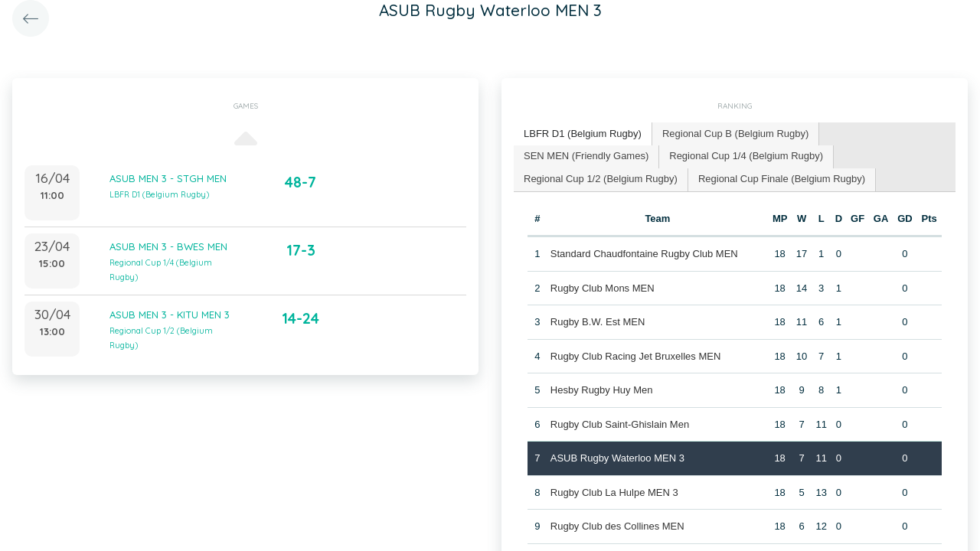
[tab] (583, 134)
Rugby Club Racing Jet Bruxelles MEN (636, 356)
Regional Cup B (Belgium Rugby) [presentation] (735, 134)
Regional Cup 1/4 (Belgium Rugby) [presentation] (746, 156)
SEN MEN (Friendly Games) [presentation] (586, 156)
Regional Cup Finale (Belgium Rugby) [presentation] (782, 179)
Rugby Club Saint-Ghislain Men (620, 424)
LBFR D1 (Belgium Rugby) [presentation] (583, 134)
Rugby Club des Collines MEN (617, 526)
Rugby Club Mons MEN (603, 288)
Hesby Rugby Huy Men (602, 390)
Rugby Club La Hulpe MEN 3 (614, 492)
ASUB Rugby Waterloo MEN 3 (617, 458)
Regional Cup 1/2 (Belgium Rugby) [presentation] (601, 179)
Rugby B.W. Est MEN (598, 322)
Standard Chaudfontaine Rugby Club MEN (644, 254)
